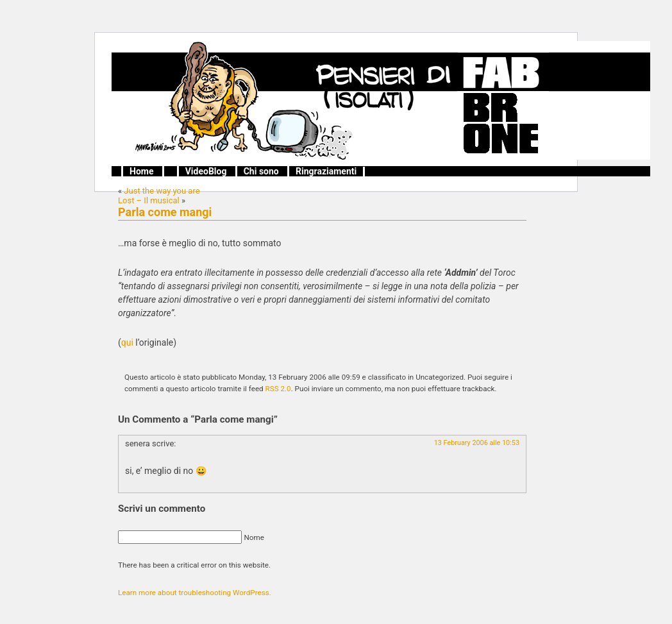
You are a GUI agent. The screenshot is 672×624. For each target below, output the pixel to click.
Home (141, 171)
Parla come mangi (165, 212)
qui (127, 342)
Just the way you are (162, 191)
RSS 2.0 (278, 389)
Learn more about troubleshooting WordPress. (195, 593)
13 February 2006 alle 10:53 (477, 443)
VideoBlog (206, 171)
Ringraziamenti (326, 171)
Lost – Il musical (149, 200)
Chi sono (261, 171)
